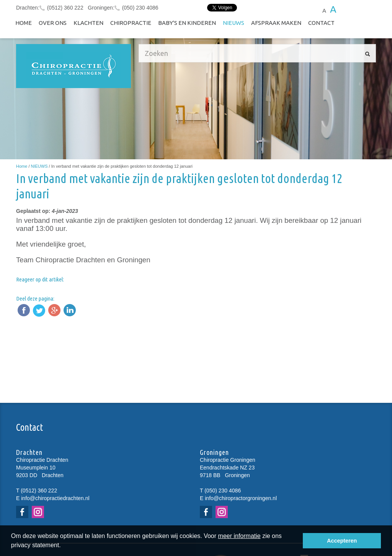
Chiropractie (131, 23)
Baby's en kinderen (187, 23)
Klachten (88, 23)
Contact (321, 23)
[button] (64, 546)
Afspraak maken (276, 23)
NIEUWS (234, 23)
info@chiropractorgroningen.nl (241, 498)
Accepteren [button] (342, 541)
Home (24, 23)
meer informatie (239, 536)
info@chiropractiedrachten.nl (55, 498)
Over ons (53, 23)
